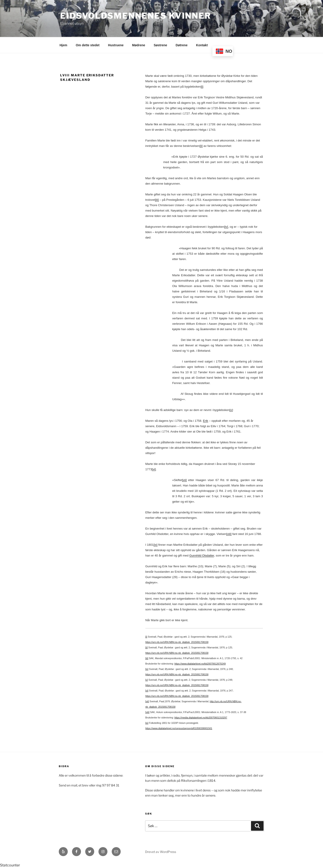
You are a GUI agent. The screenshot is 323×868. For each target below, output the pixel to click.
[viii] (229, 534)
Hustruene (116, 45)
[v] (231, 410)
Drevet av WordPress (161, 852)
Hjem (63, 45)
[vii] (184, 480)
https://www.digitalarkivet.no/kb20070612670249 (200, 664)
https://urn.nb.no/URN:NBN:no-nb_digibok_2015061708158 (177, 642)
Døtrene (182, 45)
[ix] (156, 545)
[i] (202, 87)
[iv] (226, 227)
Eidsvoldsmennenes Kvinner (136, 16)
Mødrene (139, 45)
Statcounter (10, 865)
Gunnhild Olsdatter (202, 555)
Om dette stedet (88, 45)
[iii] (157, 200)
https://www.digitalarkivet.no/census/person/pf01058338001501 (179, 728)
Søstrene (160, 45)
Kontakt (202, 45)
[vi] (154, 469)
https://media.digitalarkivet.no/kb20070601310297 (201, 718)
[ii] (201, 146)
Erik (206, 421)
